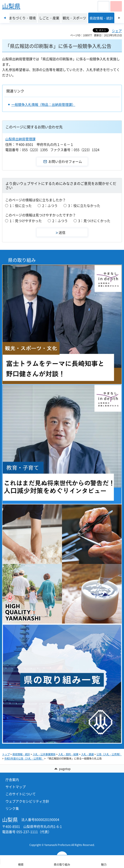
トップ (6, 754)
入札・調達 (87, 754)
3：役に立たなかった (84, 205)
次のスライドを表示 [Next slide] (119, 18)
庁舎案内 (12, 780)
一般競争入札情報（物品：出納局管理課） (43, 104)
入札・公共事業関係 (44, 754)
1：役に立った (21, 205)
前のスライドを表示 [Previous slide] (5, 18)
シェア (117, 31)
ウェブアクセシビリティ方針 (27, 801)
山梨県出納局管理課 (20, 139)
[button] (104, 6)
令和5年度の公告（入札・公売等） (24, 759)
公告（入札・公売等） (109, 754)
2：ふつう (50, 205)
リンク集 (12, 808)
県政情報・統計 (21, 754)
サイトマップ (16, 787)
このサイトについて (21, 794)
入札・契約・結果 (68, 754)
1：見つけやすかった (26, 221)
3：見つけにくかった (94, 221)
